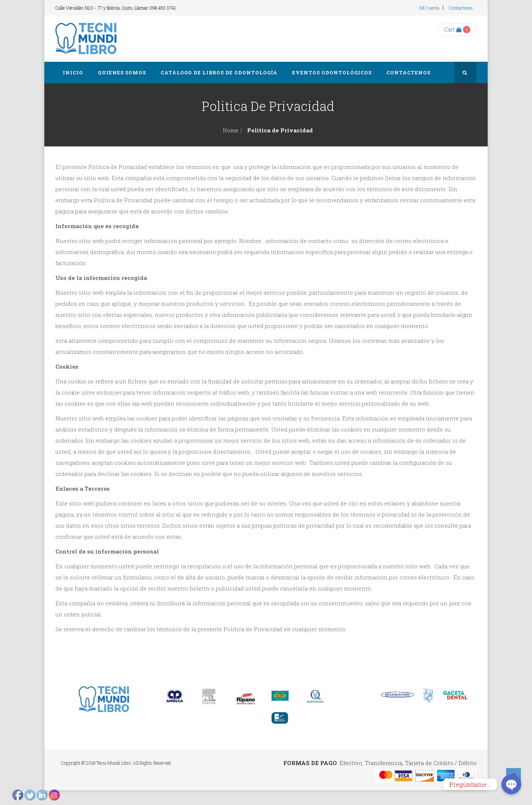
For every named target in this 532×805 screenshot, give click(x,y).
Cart (453, 29)
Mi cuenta (429, 8)
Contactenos (461, 8)
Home (231, 130)
